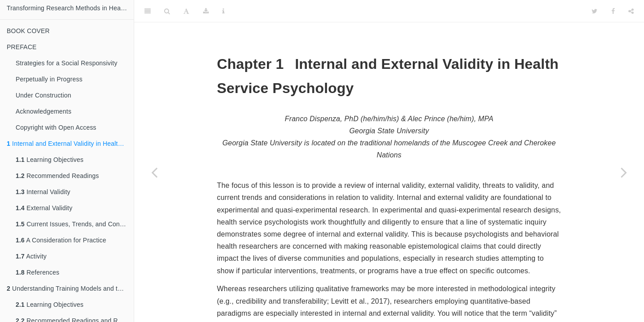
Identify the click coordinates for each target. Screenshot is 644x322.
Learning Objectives (50, 160)
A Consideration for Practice (61, 240)
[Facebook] (613, 11)
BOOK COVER (28, 31)
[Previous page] (154, 172)
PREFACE (22, 47)
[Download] (206, 11)
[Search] (167, 11)
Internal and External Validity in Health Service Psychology (70, 144)
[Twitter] (595, 11)
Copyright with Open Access (56, 127)
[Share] (631, 11)
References (38, 272)
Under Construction (43, 95)
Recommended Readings (57, 176)
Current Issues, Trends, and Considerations (75, 224)
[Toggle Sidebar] (148, 11)
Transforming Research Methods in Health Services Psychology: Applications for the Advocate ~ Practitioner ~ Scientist (70, 8)
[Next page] (624, 172)
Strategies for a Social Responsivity (66, 63)
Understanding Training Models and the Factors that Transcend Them (70, 288)
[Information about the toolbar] (223, 11)
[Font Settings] (186, 11)
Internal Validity (43, 192)
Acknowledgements (44, 111)
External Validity (44, 208)
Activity (31, 256)
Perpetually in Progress (49, 79)
